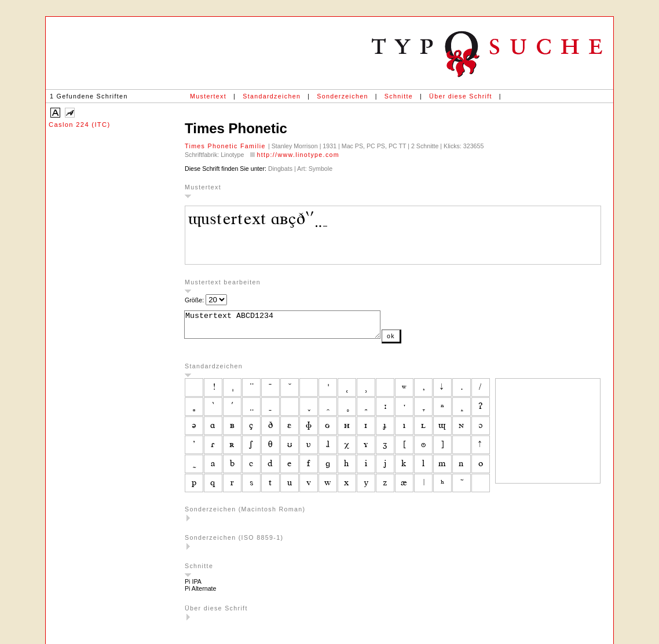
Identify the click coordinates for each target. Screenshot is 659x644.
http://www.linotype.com (298, 155)
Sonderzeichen (342, 96)
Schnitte (399, 96)
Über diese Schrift (461, 96)
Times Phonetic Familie (226, 146)
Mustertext (208, 96)
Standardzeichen (272, 96)
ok (414, 341)
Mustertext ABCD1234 (294, 327)
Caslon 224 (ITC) (80, 125)
